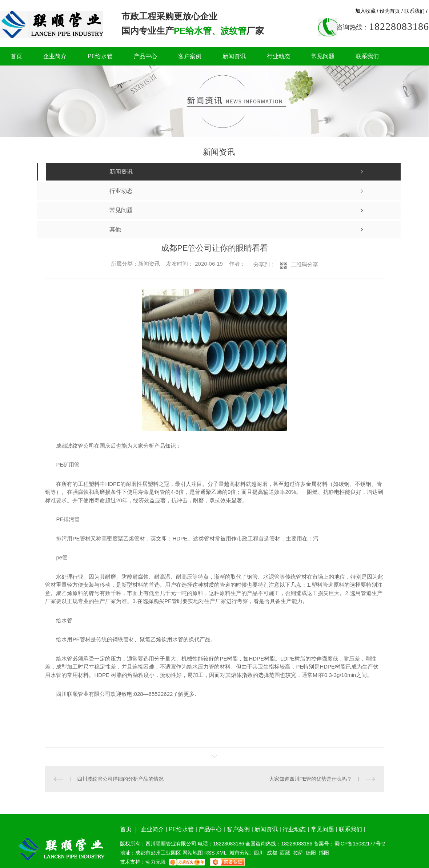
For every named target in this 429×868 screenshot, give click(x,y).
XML (222, 853)
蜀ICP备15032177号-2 (360, 844)
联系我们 (367, 56)
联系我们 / (416, 11)
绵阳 (324, 853)
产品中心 (145, 56)
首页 (16, 56)
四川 (259, 853)
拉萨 (298, 853)
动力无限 (156, 862)
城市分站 (240, 853)
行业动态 (278, 56)
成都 (272, 853)
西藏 (285, 853)
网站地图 (193, 853)
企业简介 (55, 56)
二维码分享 (304, 264)
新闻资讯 (234, 56)
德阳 (311, 853)
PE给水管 (100, 56)
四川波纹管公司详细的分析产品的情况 (120, 779)
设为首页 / (391, 11)
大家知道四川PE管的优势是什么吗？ (311, 779)
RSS (210, 853)
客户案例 (190, 56)
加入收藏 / (367, 11)
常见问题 (323, 56)
